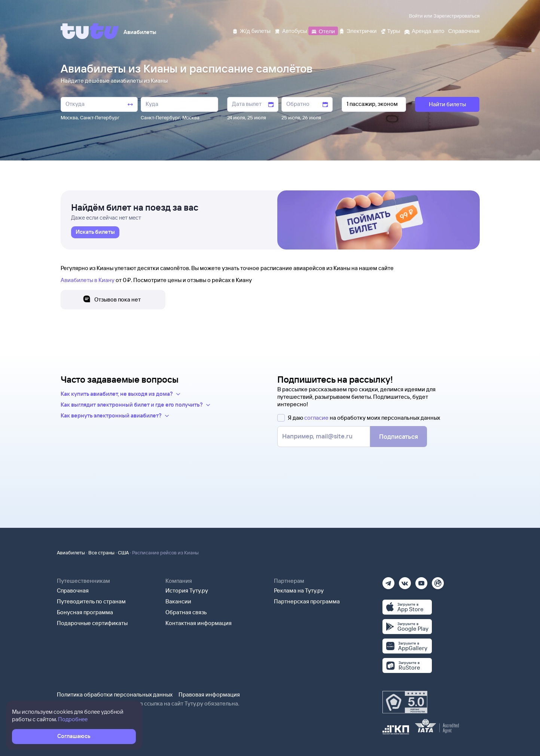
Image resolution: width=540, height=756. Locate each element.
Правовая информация (209, 694)
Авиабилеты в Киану (88, 280)
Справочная (73, 590)
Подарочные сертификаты (92, 623)
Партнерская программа (307, 601)
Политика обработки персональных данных (115, 694)
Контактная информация (199, 623)
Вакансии (178, 601)
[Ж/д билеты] (251, 30)
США (123, 553)
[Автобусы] (291, 30)
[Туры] (390, 30)
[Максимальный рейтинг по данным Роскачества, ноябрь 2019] (405, 702)
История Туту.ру (187, 590)
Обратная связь (186, 612)
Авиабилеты (71, 553)
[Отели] (323, 30)
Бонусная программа (85, 612)
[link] (95, 232)
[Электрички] (358, 30)
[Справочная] (464, 30)
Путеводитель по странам (91, 601)
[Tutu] (90, 31)
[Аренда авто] (424, 30)
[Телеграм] (388, 581)
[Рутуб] (438, 581)
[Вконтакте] (405, 581)
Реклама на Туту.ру (299, 590)
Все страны (101, 553)
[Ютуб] (421, 581)
